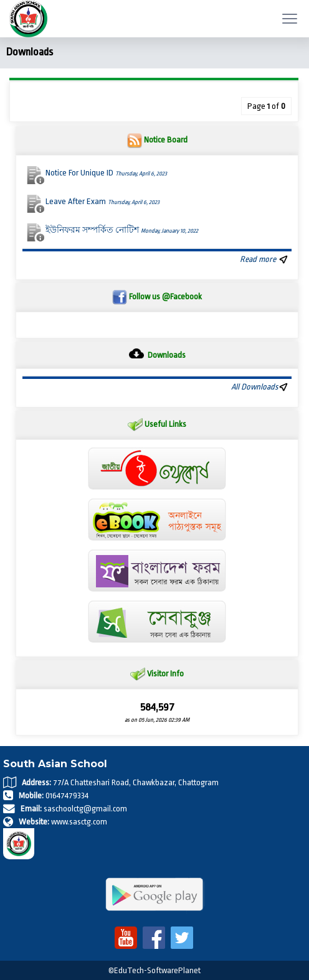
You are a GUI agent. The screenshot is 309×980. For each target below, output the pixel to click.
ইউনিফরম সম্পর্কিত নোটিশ (122, 230)
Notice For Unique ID (106, 173)
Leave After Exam (102, 201)
